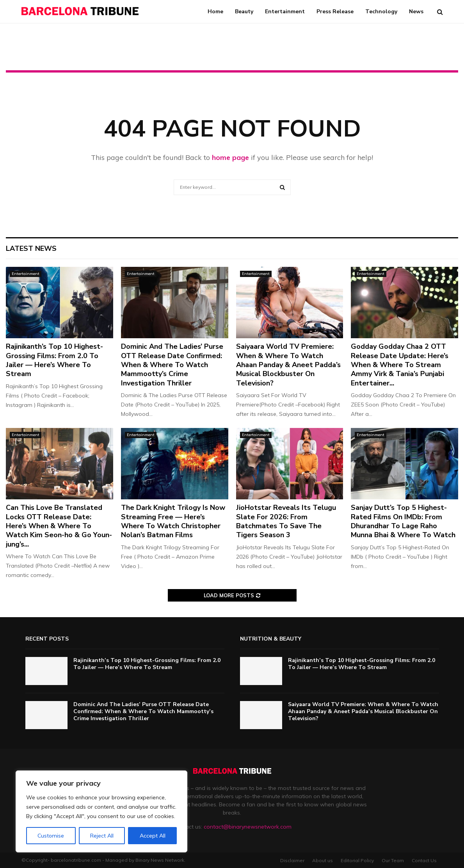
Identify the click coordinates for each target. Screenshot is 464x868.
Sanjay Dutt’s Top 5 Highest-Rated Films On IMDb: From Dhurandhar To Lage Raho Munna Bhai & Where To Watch (403, 521)
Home (215, 12)
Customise (51, 836)
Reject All (102, 836)
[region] (101, 811)
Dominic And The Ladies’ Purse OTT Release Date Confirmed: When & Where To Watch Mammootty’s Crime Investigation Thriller (172, 365)
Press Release (335, 12)
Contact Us (424, 860)
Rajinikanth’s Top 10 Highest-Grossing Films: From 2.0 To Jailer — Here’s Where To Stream (54, 360)
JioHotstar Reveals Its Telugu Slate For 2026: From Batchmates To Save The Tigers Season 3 (286, 521)
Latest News (31, 249)
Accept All (153, 836)
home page (230, 157)
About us (323, 860)
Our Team (393, 860)
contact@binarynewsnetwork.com (248, 827)
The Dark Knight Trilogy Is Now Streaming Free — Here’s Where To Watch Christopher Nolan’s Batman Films (173, 521)
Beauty (244, 12)
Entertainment (285, 12)
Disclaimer (292, 860)
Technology (381, 12)
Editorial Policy (357, 860)
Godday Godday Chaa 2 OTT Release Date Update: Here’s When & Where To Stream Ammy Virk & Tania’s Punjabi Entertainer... (400, 365)
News (416, 12)
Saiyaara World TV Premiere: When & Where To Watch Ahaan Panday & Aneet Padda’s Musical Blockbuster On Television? (288, 365)
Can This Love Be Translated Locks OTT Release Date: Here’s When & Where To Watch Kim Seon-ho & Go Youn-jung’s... (59, 526)
